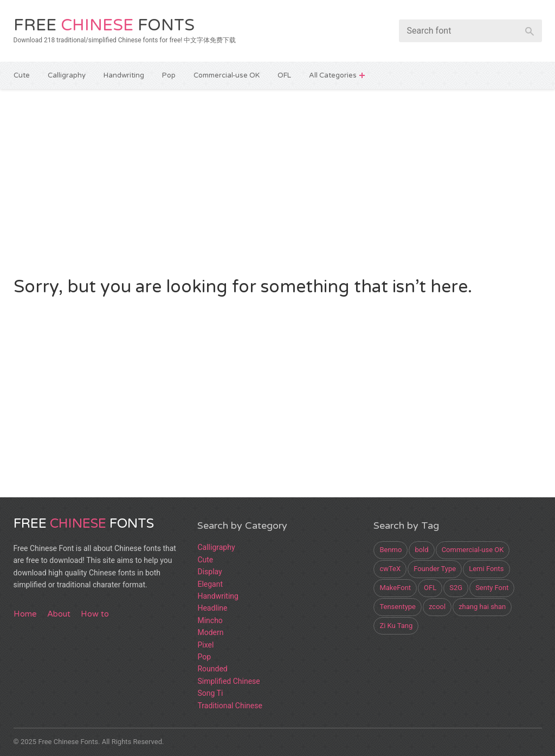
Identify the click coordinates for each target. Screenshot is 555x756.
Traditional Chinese (230, 706)
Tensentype (398, 607)
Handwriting (124, 75)
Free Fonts (104, 25)
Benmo (391, 550)
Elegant (210, 584)
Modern (210, 632)
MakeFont (395, 588)
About (59, 614)
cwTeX (390, 569)
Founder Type (435, 569)
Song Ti (210, 693)
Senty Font (492, 588)
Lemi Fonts (486, 569)
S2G (456, 588)
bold (421, 550)
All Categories (333, 75)
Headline (212, 608)
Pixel (205, 645)
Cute (22, 75)
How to (95, 614)
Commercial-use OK (227, 75)
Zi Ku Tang (396, 626)
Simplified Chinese (228, 681)
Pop (169, 75)
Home (25, 614)
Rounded (212, 669)
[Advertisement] (278, 181)
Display (209, 572)
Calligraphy (67, 75)
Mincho (210, 620)
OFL (284, 75)
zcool (437, 607)
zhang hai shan (482, 607)
